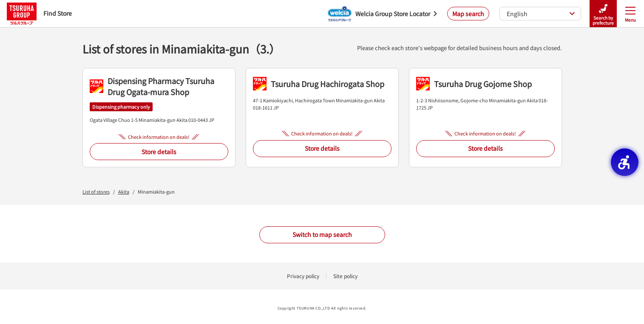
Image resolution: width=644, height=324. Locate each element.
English (541, 14)
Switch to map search (322, 234)
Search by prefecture (603, 14)
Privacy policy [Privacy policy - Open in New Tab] (303, 276)
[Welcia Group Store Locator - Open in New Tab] (382, 14)
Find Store (39, 13)
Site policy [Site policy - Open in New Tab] (345, 276)
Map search (468, 14)
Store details (159, 152)
